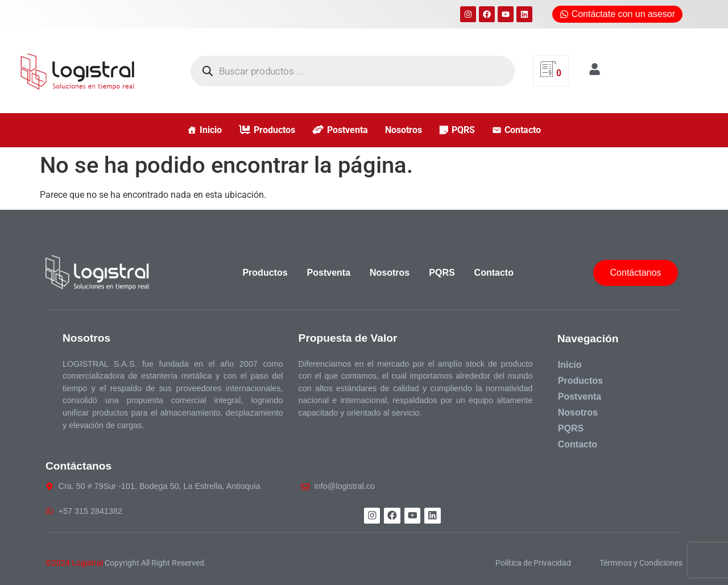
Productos (274, 130)
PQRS (463, 130)
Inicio (211, 130)
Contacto (523, 130)
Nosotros (404, 130)
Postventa (348, 130)
